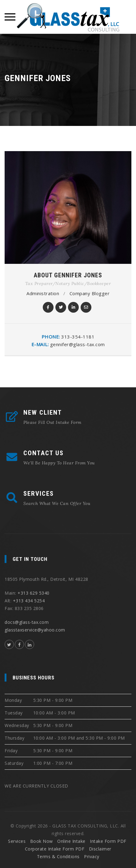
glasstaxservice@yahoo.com (35, 630)
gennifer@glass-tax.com (78, 344)
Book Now (42, 841)
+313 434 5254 (29, 601)
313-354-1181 (78, 337)
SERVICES (39, 494)
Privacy (92, 856)
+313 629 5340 (34, 593)
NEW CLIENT (43, 412)
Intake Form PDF (108, 841)
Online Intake (71, 841)
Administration (43, 293)
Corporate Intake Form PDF (55, 849)
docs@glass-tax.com (27, 622)
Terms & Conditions (58, 856)
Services (17, 841)
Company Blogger (90, 293)
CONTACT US (44, 453)
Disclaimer (100, 849)
